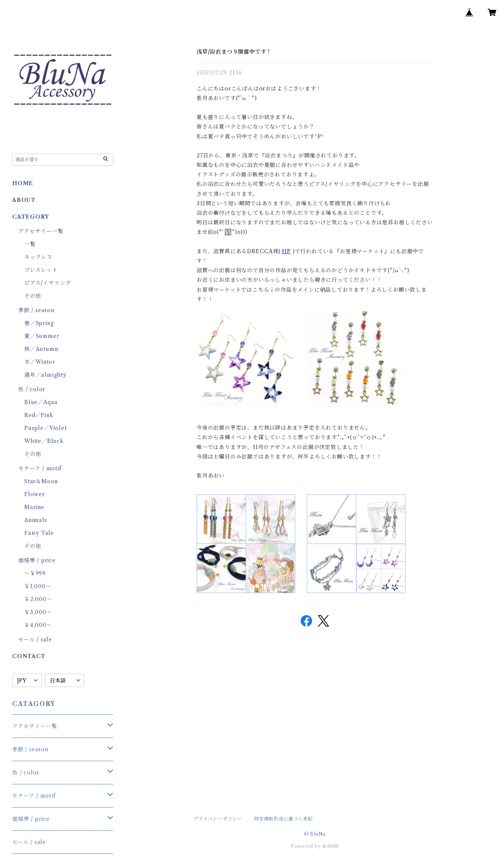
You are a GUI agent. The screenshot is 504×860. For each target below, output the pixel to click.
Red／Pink (39, 415)
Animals (36, 520)
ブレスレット (41, 270)
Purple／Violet (45, 428)
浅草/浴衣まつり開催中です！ (234, 52)
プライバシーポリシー (218, 819)
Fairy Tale (39, 533)
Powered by (315, 846)
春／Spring (39, 323)
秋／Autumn (41, 349)
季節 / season (36, 310)
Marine (34, 507)
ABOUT (24, 200)
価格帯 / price (37, 560)
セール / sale (35, 639)
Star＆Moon (41, 481)
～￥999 (35, 573)
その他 (33, 296)
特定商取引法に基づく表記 (284, 819)
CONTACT (29, 656)
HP (286, 251)
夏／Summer (42, 336)
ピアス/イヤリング (48, 283)
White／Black (44, 441)
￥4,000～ (38, 625)
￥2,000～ (38, 599)
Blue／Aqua (41, 402)
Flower (35, 494)
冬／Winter (40, 362)
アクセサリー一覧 (41, 231)
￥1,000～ (38, 586)
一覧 (30, 244)
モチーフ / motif (40, 468)
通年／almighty (45, 375)
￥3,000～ (38, 612)
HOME (23, 183)
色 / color (32, 389)
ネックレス (38, 257)
